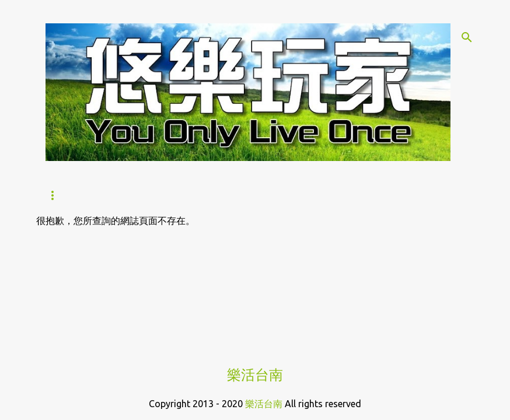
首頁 (55, 195)
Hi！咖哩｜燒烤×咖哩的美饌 (149, 195)
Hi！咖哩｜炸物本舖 (275, 195)
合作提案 (361, 195)
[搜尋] (467, 37)
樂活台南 (255, 375)
